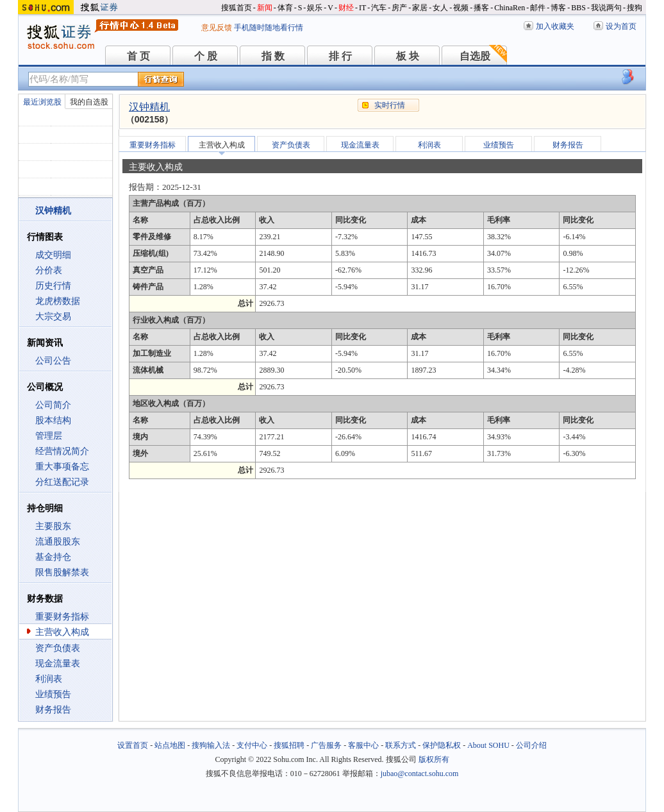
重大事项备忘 (62, 467)
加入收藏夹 (555, 26)
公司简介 (53, 405)
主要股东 (53, 526)
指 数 (273, 56)
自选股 (475, 56)
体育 (285, 8)
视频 (461, 8)
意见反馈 (217, 28)
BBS (578, 8)
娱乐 (315, 8)
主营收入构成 (62, 632)
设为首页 (621, 26)
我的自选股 (89, 102)
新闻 (265, 8)
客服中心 (363, 745)
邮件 (538, 8)
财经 (346, 8)
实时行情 (390, 105)
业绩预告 (53, 694)
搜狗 (635, 8)
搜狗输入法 (211, 745)
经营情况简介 (62, 451)
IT (362, 8)
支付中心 (252, 745)
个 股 (206, 56)
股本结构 (53, 420)
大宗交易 (53, 317)
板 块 (408, 56)
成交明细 (53, 255)
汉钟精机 (149, 107)
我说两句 (606, 8)
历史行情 (53, 286)
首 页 (138, 56)
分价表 (49, 270)
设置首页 (133, 745)
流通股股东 (58, 542)
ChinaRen (510, 8)
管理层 (49, 436)
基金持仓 (53, 557)
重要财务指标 (62, 617)
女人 (440, 8)
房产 (399, 8)
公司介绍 (531, 745)
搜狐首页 (237, 8)
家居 (420, 8)
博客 (558, 8)
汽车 (379, 8)
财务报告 (53, 710)
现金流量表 (58, 664)
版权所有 (434, 759)
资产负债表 (58, 648)
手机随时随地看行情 (269, 28)
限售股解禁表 (62, 572)
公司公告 (53, 361)
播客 (481, 8)
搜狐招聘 (289, 745)
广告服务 (326, 745)
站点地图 (170, 745)
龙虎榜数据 (58, 301)
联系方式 (401, 745)
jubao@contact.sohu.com (420, 774)
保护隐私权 (442, 745)
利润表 (49, 679)
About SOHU (488, 745)
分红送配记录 (62, 482)
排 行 (340, 56)
